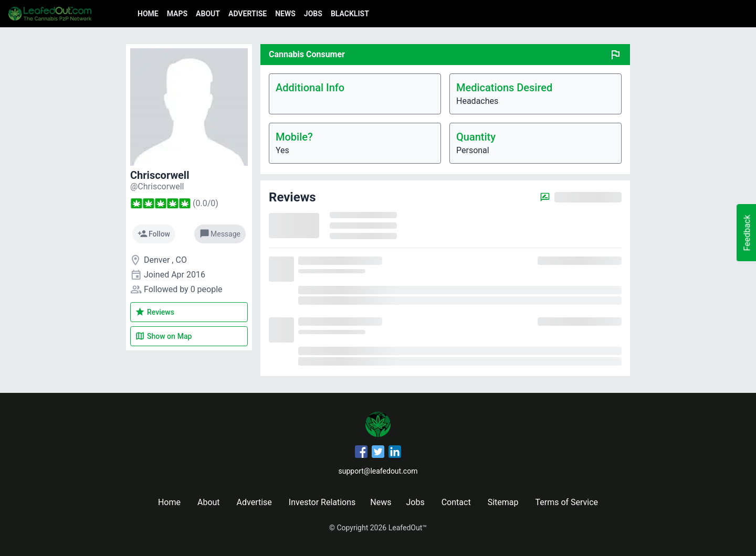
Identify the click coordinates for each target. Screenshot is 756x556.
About (208, 14)
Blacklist (350, 14)
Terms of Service (566, 502)
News (285, 14)
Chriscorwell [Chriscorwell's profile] (160, 175)
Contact (456, 502)
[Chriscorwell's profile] (157, 186)
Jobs (313, 14)
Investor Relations (322, 502)
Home (148, 14)
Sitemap (503, 502)
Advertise (248, 14)
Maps (177, 14)
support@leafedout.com (378, 471)
